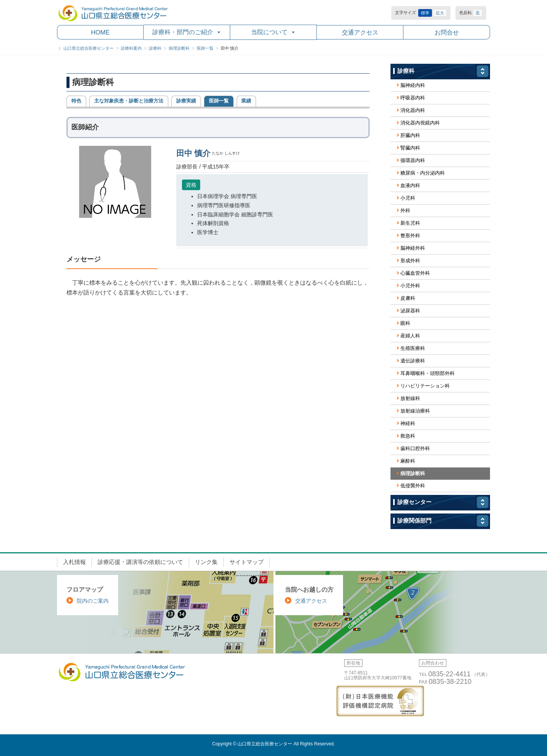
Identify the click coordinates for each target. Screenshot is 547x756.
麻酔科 (408, 461)
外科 (405, 210)
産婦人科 (410, 336)
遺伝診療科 (413, 361)
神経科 (408, 423)
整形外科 (410, 235)
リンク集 (206, 562)
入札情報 (74, 562)
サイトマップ (247, 562)
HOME (100, 32)
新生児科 (410, 223)
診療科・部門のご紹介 (187, 32)
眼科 (405, 323)
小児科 (408, 198)
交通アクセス (360, 32)
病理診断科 (413, 473)
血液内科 (410, 185)
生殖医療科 (413, 348)
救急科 (408, 436)
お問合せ (447, 32)
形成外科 (410, 261)
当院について (273, 32)
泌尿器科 (410, 311)
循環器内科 (413, 160)
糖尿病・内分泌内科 (423, 173)
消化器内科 (413, 110)
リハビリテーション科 (425, 386)
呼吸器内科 (413, 98)
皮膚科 (408, 298)
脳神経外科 (413, 248)
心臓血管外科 (415, 273)
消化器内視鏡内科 (420, 123)
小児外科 (410, 286)
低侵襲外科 (413, 486)
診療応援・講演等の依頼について (140, 562)
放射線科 (410, 398)
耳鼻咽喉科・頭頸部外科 (428, 373)
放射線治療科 (415, 411)
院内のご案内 (93, 601)
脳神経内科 (413, 85)
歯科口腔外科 (415, 448)
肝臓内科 (410, 135)
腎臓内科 (410, 148)
